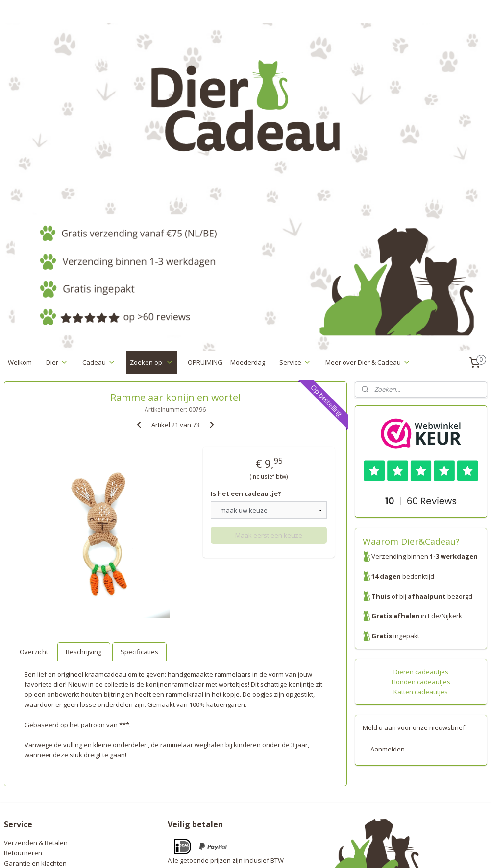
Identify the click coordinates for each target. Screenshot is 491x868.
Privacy (15, 725)
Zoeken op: (152, 213)
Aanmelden (388, 601)
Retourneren (23, 704)
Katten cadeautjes (421, 543)
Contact (15, 745)
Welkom (20, 213)
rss (230, 850)
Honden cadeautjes (421, 533)
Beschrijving (84, 503)
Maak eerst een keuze (269, 386)
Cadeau (99, 213)
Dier (57, 213)
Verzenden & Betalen (36, 694)
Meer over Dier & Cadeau (368, 213)
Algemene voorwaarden (40, 735)
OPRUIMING (205, 213)
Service (295, 213)
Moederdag (248, 213)
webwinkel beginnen (268, 850)
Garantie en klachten (35, 714)
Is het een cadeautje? (246, 345)
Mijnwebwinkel (353, 850)
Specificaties (139, 503)
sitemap (209, 850)
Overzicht (34, 503)
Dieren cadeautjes (421, 523)
